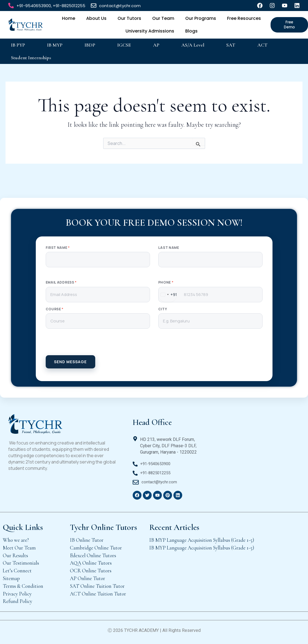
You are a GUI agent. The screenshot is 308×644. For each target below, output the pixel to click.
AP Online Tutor (88, 578)
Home (69, 18)
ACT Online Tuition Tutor (98, 594)
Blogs (191, 31)
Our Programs (201, 18)
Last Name (169, 248)
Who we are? (16, 540)
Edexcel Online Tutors (93, 555)
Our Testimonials (21, 563)
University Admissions (150, 31)
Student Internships (31, 58)
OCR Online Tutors (91, 571)
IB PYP (18, 45)
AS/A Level (193, 45)
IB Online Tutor (87, 540)
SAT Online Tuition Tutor (97, 586)
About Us (96, 18)
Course (55, 309)
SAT (231, 45)
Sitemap (11, 578)
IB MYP (55, 45)
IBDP (90, 45)
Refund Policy (17, 601)
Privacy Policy (17, 594)
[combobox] (168, 295)
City (163, 309)
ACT (262, 45)
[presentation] (154, 344)
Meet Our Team (19, 548)
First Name (58, 248)
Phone (166, 282)
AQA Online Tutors (91, 563)
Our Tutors (129, 18)
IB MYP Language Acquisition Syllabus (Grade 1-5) (202, 540)
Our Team (163, 18)
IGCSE (124, 45)
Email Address (61, 282)
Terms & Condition (23, 586)
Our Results (15, 555)
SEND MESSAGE (70, 362)
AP (156, 45)
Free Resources (244, 18)
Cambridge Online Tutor (96, 548)
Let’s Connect (17, 571)
